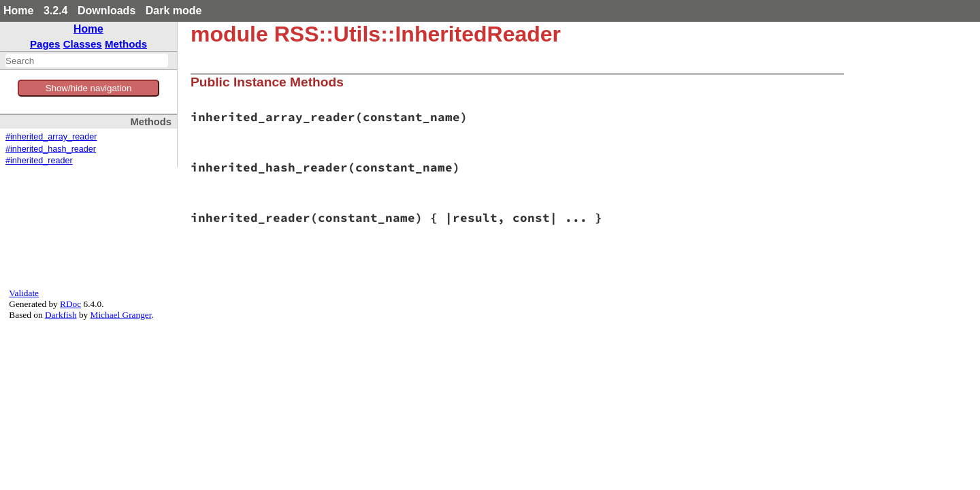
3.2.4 (56, 11)
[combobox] (87, 61)
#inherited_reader (39, 161)
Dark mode (174, 11)
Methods (126, 44)
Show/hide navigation (89, 88)
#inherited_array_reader (51, 137)
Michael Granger (121, 315)
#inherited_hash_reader (51, 149)
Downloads (107, 11)
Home (18, 11)
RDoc (70, 304)
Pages (45, 44)
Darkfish (61, 315)
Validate (24, 293)
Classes (83, 44)
